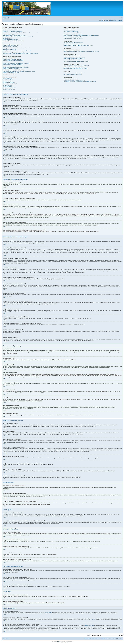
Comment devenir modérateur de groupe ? (73, 34)
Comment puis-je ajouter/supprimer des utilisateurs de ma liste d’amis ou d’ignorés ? (82, 51)
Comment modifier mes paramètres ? (11, 45)
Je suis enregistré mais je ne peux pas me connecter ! (14, 35)
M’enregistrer (113, 20)
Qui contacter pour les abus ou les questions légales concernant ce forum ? (80, 82)
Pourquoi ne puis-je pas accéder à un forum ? (12, 66)
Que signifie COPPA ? (7, 38)
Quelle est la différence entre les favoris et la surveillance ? (76, 66)
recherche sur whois (90, 626)
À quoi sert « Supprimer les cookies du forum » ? (13, 41)
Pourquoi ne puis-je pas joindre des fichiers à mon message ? (16, 67)
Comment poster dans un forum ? (10, 58)
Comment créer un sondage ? (9, 62)
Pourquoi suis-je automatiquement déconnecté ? (13, 32)
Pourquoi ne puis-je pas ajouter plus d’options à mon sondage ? (16, 63)
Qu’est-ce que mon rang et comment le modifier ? (13, 52)
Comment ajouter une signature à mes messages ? (13, 61)
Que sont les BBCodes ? (8, 79)
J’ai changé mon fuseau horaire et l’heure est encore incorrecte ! (16, 48)
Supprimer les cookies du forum (99, 639)
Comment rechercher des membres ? (72, 60)
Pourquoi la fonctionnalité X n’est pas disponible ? (74, 80)
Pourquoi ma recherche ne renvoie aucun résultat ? (75, 57)
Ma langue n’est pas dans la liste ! (10, 49)
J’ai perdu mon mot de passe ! (9, 34)
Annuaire (107, 20)
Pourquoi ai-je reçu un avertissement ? (11, 69)
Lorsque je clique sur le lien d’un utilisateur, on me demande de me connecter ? (21, 53)
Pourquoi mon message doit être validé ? (11, 73)
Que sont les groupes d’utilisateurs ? (71, 32)
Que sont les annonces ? (8, 85)
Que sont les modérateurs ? (70, 30)
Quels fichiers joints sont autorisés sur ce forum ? (74, 73)
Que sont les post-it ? (7, 86)
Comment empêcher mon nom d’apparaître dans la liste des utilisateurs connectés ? (20, 33)
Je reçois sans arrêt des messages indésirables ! (74, 44)
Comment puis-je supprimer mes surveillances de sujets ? (76, 68)
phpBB (59, 641)
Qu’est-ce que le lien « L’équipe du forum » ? (73, 38)
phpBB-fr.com (65, 642)
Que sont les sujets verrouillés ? (9, 88)
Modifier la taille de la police (121, 17)
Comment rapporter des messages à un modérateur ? (14, 70)
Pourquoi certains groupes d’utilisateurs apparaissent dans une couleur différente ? (81, 35)
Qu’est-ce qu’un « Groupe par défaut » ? (72, 37)
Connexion (120, 20)
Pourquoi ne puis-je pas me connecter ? (11, 29)
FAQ (102, 20)
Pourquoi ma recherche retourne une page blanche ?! (75, 59)
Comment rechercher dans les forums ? (72, 56)
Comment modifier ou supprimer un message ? (13, 59)
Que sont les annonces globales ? (10, 84)
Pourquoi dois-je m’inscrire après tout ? (11, 30)
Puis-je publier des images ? (9, 82)
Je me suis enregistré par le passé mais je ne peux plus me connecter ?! (18, 37)
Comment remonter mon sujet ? (9, 74)
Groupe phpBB (48, 613)
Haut (5, 102)
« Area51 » (93, 619)
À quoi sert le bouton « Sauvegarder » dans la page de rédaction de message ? (19, 71)
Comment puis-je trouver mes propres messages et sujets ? (76, 61)
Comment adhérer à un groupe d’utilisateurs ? (73, 33)
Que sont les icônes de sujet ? (9, 89)
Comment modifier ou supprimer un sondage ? (12, 65)
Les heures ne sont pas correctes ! (10, 47)
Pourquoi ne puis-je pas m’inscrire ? (10, 39)
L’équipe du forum (88, 639)
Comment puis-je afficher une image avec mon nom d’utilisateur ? (16, 51)
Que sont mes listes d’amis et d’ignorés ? (72, 50)
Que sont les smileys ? (7, 81)
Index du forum (8, 18)
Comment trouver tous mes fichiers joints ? (73, 74)
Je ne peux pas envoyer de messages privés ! (73, 43)
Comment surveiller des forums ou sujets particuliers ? (75, 67)
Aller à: (89, 635)
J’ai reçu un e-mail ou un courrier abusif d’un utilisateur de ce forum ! (78, 45)
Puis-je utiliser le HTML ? (8, 80)
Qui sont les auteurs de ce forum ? (71, 79)
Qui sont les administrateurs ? (70, 29)
